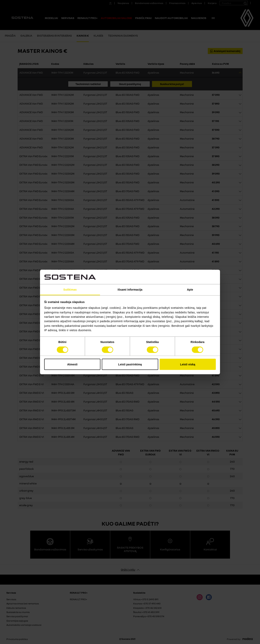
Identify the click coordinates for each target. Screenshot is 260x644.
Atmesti (72, 364)
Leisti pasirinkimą (130, 364)
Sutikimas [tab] (70, 289)
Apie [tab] (190, 289)
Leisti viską (188, 364)
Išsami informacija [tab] (130, 289)
